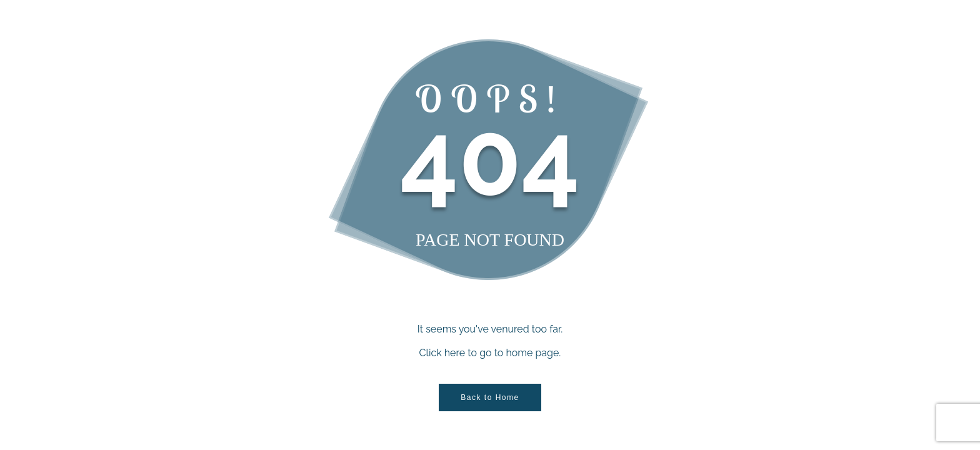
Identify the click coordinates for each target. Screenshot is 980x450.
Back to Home (490, 397)
